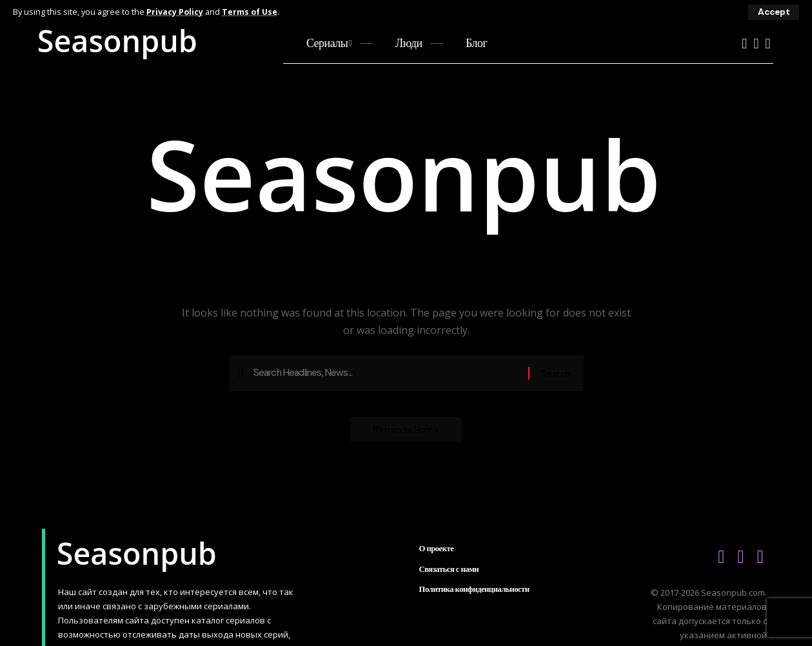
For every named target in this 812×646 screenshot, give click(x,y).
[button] (773, 12)
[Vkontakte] (756, 44)
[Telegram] (767, 44)
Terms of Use (251, 12)
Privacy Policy (175, 12)
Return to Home (406, 433)
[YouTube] (744, 44)
